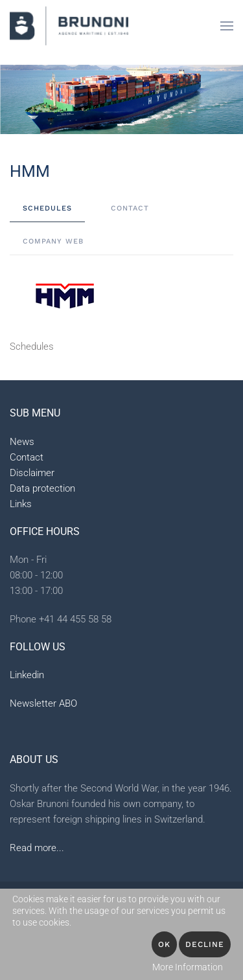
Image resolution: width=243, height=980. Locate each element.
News (22, 442)
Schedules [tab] (47, 208)
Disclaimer (32, 473)
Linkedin (27, 675)
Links (21, 504)
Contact (27, 457)
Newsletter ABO (43, 703)
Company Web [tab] (53, 241)
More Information (188, 967)
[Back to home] (69, 26)
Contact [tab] (130, 208)
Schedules (32, 347)
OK (164, 944)
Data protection (42, 488)
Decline (205, 944)
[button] (227, 26)
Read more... (37, 848)
